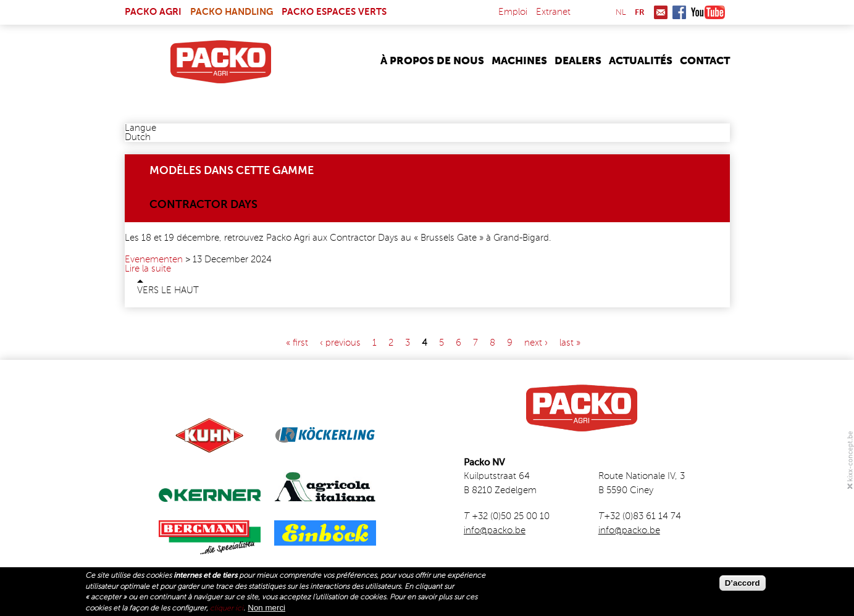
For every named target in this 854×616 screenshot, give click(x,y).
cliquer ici (227, 609)
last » (570, 343)
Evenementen (154, 260)
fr (640, 13)
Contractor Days (203, 205)
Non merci (266, 608)
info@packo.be (495, 531)
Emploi (513, 12)
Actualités (641, 61)
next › (536, 343)
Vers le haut (168, 290)
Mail (661, 12)
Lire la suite (148, 269)
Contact (705, 61)
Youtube (708, 12)
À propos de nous (432, 61)
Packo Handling (232, 12)
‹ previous (340, 343)
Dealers (578, 61)
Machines (519, 61)
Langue (140, 128)
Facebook (679, 12)
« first (297, 343)
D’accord (743, 583)
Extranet (553, 12)
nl (621, 13)
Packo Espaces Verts (334, 12)
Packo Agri (153, 12)
